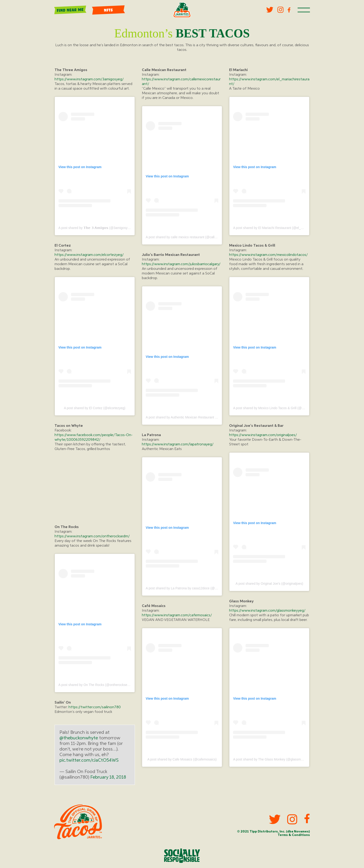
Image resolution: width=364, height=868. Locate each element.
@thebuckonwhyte (79, 738)
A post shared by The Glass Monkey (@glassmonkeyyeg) (274, 759)
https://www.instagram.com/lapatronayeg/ (178, 444)
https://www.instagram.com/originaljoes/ (263, 435)
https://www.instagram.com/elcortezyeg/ (89, 255)
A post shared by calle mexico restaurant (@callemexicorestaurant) (194, 237)
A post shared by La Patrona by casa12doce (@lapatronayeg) (190, 588)
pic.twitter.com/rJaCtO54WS (89, 760)
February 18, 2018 (108, 777)
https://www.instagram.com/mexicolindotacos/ (268, 255)
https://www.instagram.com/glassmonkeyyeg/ (267, 611)
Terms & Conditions (293, 835)
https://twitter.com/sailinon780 (95, 708)
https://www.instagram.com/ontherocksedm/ (92, 536)
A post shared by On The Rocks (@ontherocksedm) (96, 685)
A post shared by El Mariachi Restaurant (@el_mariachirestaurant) (281, 228)
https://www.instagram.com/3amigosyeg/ (89, 79)
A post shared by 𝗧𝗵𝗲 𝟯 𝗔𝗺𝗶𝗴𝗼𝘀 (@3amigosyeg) (95, 228)
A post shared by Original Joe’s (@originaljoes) (269, 584)
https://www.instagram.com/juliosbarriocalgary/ (181, 264)
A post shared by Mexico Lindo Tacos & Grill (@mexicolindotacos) (280, 408)
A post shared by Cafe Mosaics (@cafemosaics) (182, 759)
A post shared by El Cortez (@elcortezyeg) (95, 408)
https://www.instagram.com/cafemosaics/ (177, 616)
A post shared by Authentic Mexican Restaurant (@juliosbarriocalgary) (196, 417)
